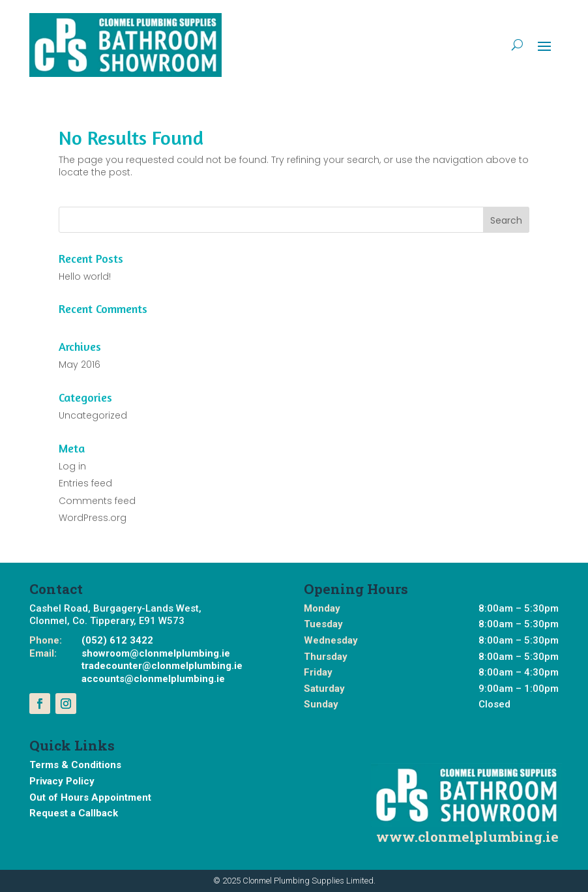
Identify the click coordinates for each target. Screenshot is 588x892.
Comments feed (97, 501)
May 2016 (80, 364)
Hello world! (85, 276)
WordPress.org (93, 518)
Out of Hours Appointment (90, 797)
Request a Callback (74, 813)
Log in (72, 466)
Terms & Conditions (75, 765)
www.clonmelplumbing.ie (467, 837)
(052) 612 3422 (117, 640)
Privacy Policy (62, 781)
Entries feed (85, 483)
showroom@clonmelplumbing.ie (156, 653)
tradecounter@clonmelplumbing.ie (162, 666)
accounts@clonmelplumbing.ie (153, 679)
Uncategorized (93, 415)
